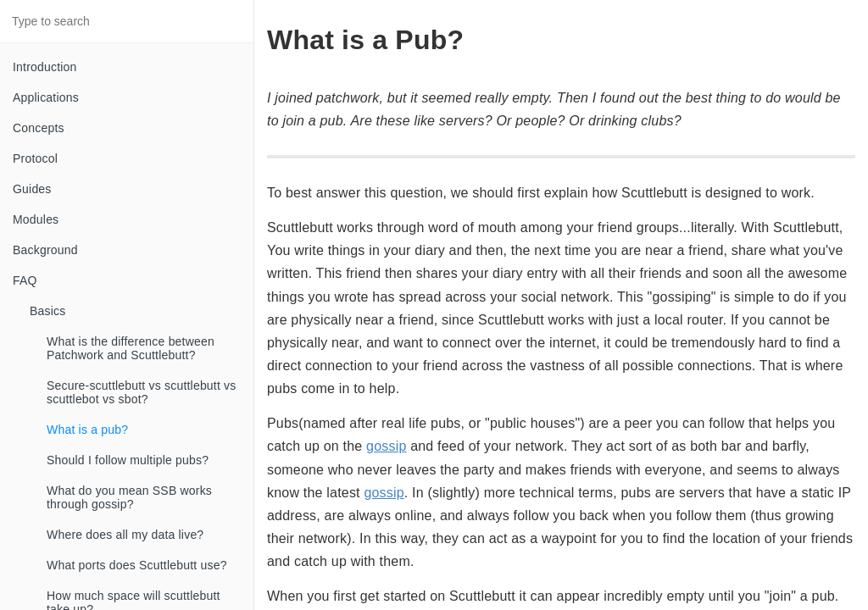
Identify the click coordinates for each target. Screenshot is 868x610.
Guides (32, 189)
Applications (46, 97)
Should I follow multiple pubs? (128, 460)
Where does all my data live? (125, 535)
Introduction (45, 67)
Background (45, 250)
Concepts (39, 128)
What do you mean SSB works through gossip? (129, 497)
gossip (386, 446)
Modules (36, 219)
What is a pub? (87, 430)
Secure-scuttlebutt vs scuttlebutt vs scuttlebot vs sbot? (142, 392)
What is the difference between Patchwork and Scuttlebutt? (131, 348)
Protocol (35, 158)
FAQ (25, 280)
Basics (47, 311)
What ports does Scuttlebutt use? (137, 565)
